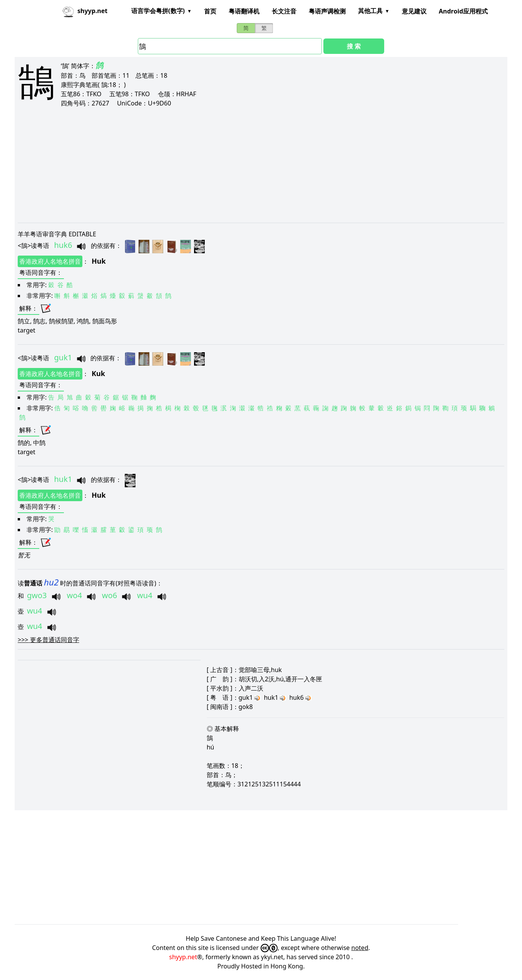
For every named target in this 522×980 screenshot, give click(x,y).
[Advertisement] (249, 165)
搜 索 (354, 46)
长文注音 (284, 11)
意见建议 (414, 11)
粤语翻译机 (244, 11)
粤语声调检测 (327, 11)
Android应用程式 (463, 11)
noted (360, 948)
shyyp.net (183, 957)
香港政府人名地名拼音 (50, 261)
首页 (210, 11)
